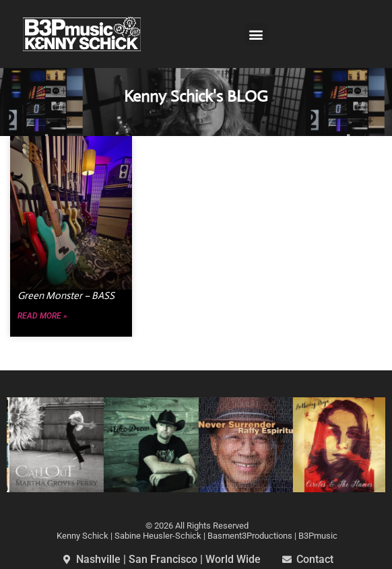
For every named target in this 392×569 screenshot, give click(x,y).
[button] (256, 34)
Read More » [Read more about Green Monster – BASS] (42, 316)
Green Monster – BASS (66, 295)
